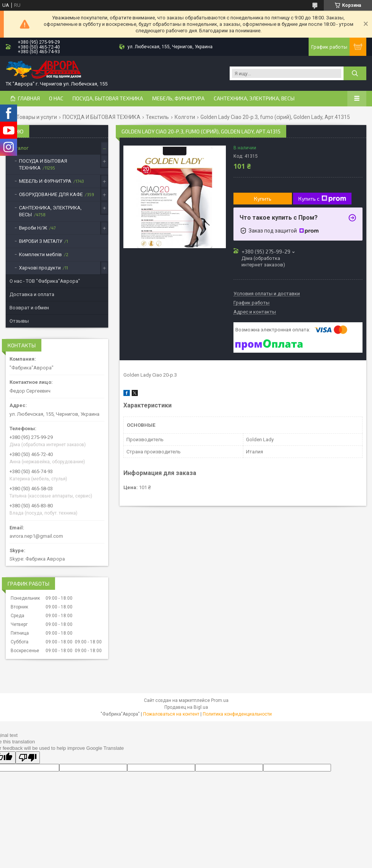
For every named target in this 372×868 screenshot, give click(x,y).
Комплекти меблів (40, 254)
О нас (56, 98)
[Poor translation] (28, 758)
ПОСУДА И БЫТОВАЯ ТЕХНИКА (102, 117)
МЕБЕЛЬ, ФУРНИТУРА (178, 98)
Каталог (19, 148)
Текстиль (157, 117)
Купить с (322, 199)
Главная (29, 98)
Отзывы (19, 321)
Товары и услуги (37, 117)
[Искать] (355, 73)
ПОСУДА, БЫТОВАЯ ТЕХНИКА (108, 98)
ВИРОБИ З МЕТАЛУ (41, 241)
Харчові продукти (40, 268)
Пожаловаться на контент (171, 714)
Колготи (185, 117)
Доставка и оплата (32, 294)
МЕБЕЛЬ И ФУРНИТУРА (45, 181)
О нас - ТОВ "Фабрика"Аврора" (45, 281)
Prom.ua (220, 700)
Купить (263, 199)
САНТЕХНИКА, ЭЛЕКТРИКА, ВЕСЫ (254, 98)
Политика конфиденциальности (237, 714)
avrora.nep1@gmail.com (36, 536)
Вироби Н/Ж (33, 228)
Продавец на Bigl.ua (186, 707)
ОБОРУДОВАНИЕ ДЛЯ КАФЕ (51, 194)
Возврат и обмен (29, 308)
